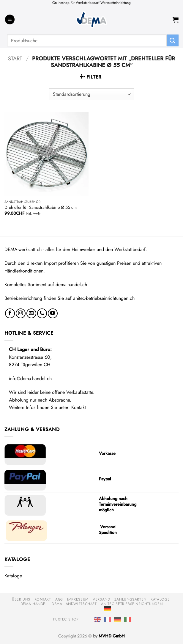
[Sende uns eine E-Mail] (31, 313)
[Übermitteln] (173, 40)
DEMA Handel (34, 604)
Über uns (21, 599)
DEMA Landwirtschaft (74, 604)
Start (15, 58)
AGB (59, 599)
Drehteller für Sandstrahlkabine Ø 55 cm (41, 207)
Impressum (78, 599)
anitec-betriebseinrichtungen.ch (104, 298)
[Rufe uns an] (42, 313)
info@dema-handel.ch (30, 379)
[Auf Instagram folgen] (21, 313)
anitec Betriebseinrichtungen (132, 604)
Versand (101, 599)
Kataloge (13, 576)
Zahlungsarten (130, 599)
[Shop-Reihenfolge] (91, 94)
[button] (10, 19)
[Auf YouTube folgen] (53, 313)
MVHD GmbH (112, 636)
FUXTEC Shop (66, 619)
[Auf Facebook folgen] (10, 313)
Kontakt (79, 407)
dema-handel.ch (71, 285)
